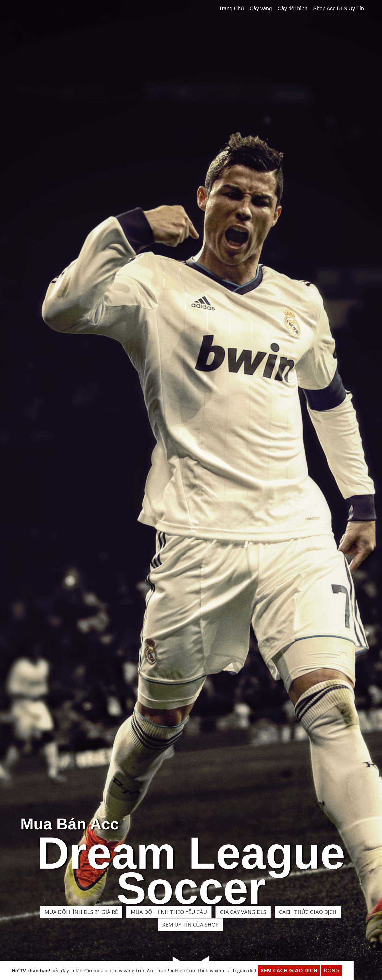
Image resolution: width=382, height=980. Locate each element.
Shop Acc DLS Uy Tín (338, 8)
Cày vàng (261, 8)
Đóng (331, 970)
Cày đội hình (292, 8)
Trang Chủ (231, 8)
